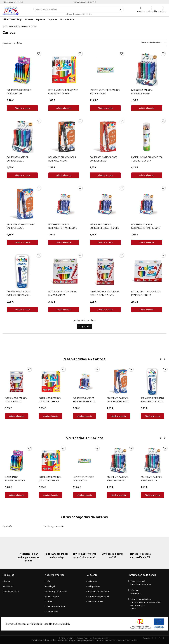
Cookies (48, 601)
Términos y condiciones (56, 591)
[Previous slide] (160, 359)
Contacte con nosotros (55, 606)
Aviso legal (50, 586)
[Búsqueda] (78, 9)
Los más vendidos (11, 591)
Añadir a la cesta (22, 108)
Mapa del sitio (51, 611)
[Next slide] (165, 359)
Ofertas (6, 581)
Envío (47, 581)
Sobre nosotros (52, 596)
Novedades (8, 586)
